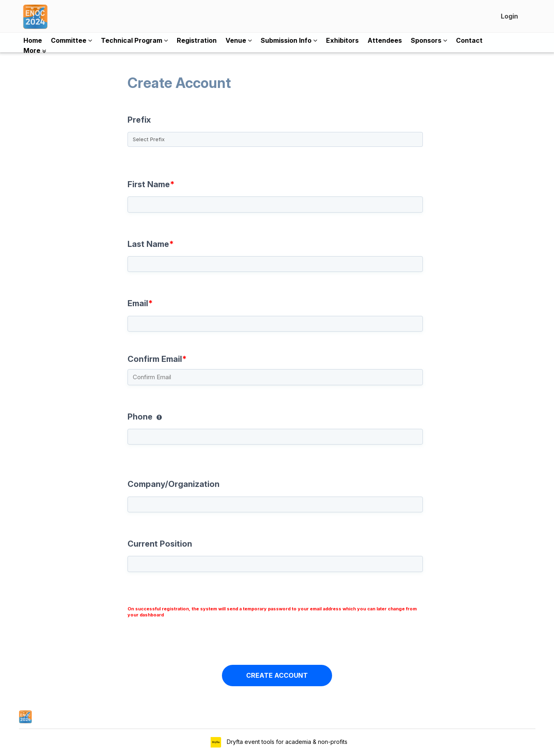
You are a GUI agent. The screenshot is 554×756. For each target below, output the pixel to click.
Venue (239, 40)
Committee (71, 40)
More (35, 50)
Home (33, 40)
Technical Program (134, 40)
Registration (197, 40)
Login (509, 16)
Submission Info (289, 40)
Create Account (273, 90)
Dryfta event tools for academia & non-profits (286, 742)
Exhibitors (342, 40)
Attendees (385, 40)
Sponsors (429, 40)
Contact (469, 40)
